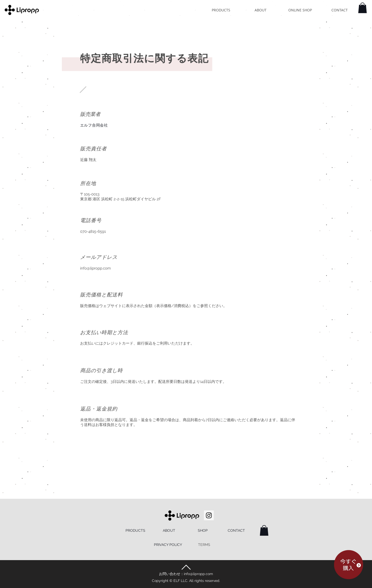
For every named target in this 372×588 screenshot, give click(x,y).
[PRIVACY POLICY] (168, 545)
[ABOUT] (169, 531)
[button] (362, 8)
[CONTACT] (236, 531)
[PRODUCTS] (136, 531)
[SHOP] (203, 531)
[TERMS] (204, 545)
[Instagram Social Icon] (209, 515)
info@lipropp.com (95, 268)
